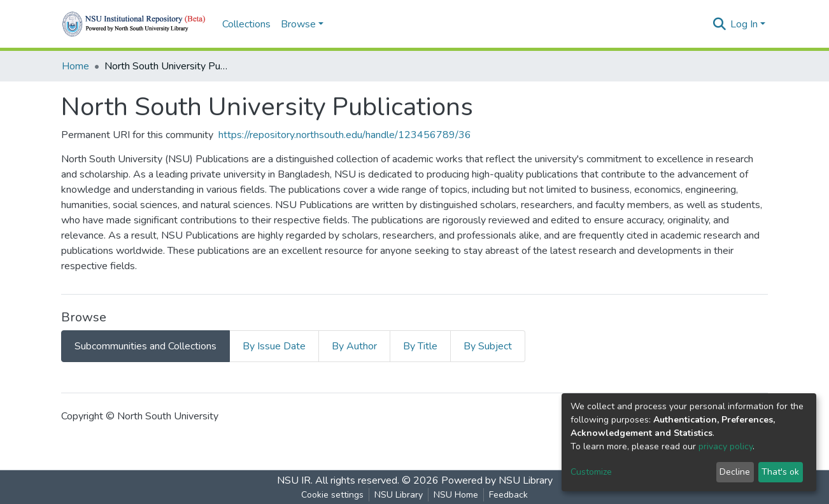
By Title (420, 346)
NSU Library (399, 495)
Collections (246, 24)
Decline (735, 472)
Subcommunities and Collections (145, 346)
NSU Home (456, 495)
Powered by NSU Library (497, 480)
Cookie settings (332, 495)
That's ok (780, 472)
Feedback (508, 495)
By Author (354, 346)
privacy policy (726, 446)
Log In (744, 24)
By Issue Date (274, 346)
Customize (591, 472)
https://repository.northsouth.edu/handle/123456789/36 (345, 135)
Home (75, 66)
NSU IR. (295, 480)
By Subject (488, 346)
